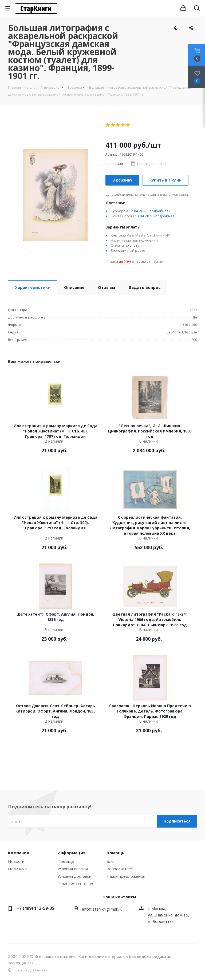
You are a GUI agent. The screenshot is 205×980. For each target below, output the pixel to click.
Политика (17, 869)
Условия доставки (74, 876)
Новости (16, 861)
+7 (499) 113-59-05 (35, 908)
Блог (111, 861)
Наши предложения (126, 876)
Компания (18, 853)
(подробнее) (159, 211)
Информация (71, 853)
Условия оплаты (73, 869)
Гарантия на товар (75, 884)
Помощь (66, 861)
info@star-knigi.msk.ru (102, 909)
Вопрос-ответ (120, 869)
